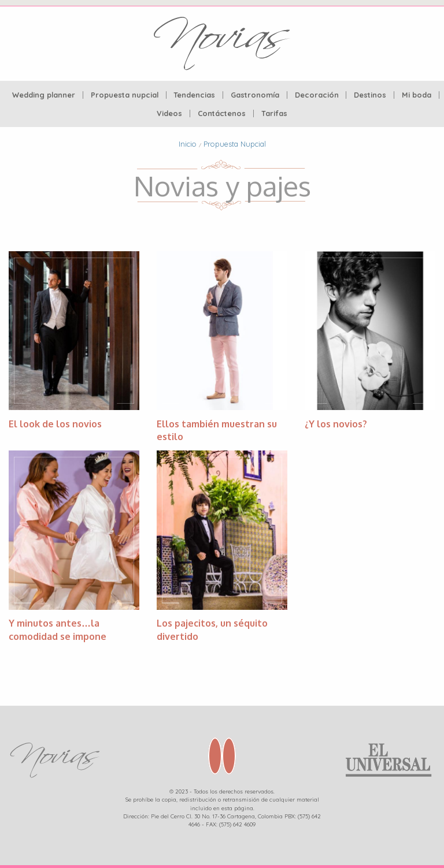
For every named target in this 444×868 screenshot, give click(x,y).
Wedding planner (44, 95)
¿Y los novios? (336, 424)
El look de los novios (55, 424)
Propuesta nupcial (125, 95)
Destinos (370, 95)
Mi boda (417, 95)
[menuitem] (44, 95)
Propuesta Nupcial (235, 144)
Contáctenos (222, 113)
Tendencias (194, 95)
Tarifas (274, 113)
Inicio (188, 144)
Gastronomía (255, 95)
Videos (169, 113)
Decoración (317, 95)
